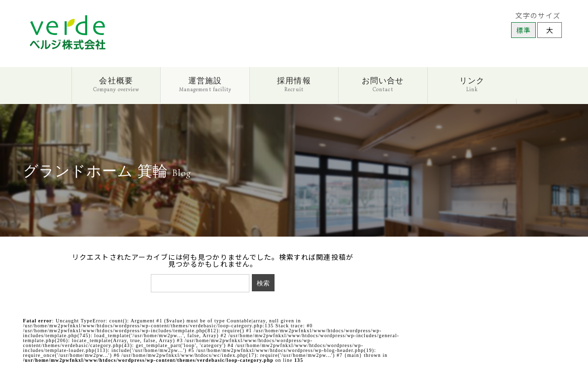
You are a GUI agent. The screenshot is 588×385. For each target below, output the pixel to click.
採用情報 (294, 85)
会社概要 (116, 85)
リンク (472, 85)
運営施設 (205, 85)
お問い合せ (383, 85)
